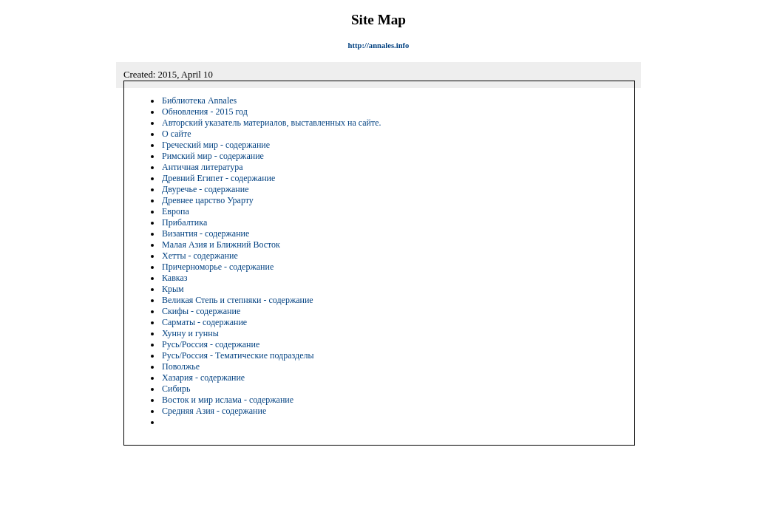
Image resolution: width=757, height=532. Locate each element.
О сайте (176, 134)
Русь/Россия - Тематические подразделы (238, 355)
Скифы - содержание (201, 311)
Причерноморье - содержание (218, 267)
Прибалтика (184, 222)
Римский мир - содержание (213, 156)
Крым (173, 289)
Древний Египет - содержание (218, 178)
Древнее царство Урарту (208, 200)
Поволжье (181, 366)
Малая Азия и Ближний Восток (221, 245)
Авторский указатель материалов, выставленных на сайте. (272, 123)
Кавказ (175, 278)
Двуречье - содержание (206, 189)
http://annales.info (379, 45)
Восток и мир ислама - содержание (228, 400)
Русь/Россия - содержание (211, 344)
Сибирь (176, 389)
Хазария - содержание (203, 378)
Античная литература (202, 167)
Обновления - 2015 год (205, 112)
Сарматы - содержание (204, 322)
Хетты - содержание (200, 256)
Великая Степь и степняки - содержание (238, 300)
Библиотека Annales (199, 100)
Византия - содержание (206, 233)
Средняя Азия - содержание (214, 411)
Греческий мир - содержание (216, 145)
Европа (176, 211)
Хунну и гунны (190, 333)
